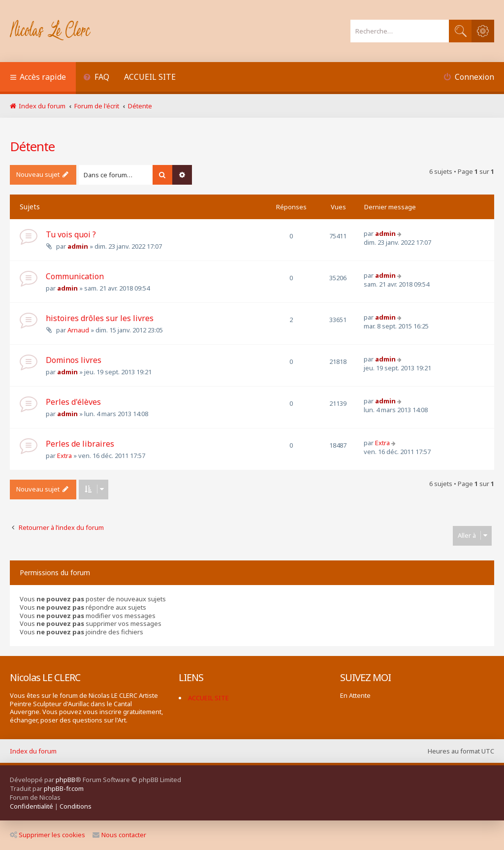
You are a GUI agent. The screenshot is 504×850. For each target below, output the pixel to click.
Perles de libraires (80, 444)
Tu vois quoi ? (71, 234)
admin (78, 246)
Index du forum (33, 751)
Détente (32, 146)
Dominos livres (74, 360)
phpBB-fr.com (64, 788)
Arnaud (78, 330)
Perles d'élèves (73, 402)
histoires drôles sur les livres (100, 318)
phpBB (65, 780)
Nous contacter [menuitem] (119, 835)
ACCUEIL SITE (150, 77)
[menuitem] (96, 78)
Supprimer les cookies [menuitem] (47, 835)
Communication (75, 276)
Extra (64, 456)
